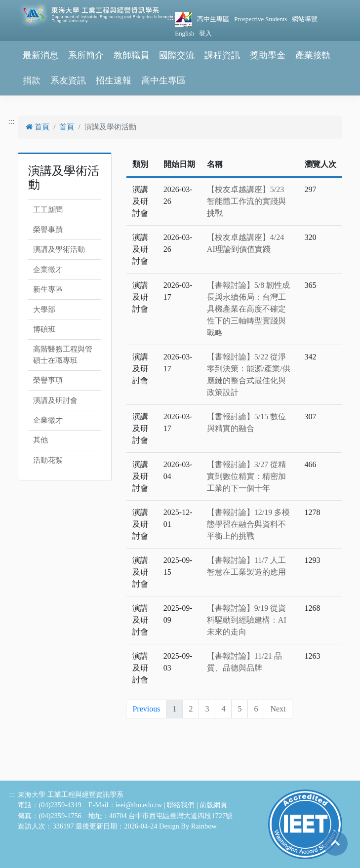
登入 (205, 34)
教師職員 (131, 55)
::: (170, 18)
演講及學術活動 (59, 249)
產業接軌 (313, 55)
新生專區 (48, 289)
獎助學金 (268, 55)
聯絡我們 (181, 805)
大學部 (44, 310)
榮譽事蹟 (48, 230)
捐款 (32, 80)
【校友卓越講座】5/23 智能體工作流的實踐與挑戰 (246, 201)
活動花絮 (48, 460)
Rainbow (204, 826)
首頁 (38, 127)
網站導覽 (305, 19)
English (184, 34)
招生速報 (114, 80)
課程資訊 (222, 55)
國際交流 (177, 55)
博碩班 (44, 329)
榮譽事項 (48, 380)
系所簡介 (86, 55)
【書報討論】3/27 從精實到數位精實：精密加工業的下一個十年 (246, 476)
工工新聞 (48, 210)
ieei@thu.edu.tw (139, 805)
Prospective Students (260, 19)
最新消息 (40, 55)
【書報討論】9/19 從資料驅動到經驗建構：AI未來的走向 (247, 620)
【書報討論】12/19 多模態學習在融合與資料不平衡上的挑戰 (248, 524)
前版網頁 (213, 805)
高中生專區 (213, 19)
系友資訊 (68, 80)
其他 (40, 440)
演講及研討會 (55, 400)
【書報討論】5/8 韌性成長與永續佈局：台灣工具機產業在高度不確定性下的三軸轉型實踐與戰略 (248, 309)
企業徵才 (48, 270)
